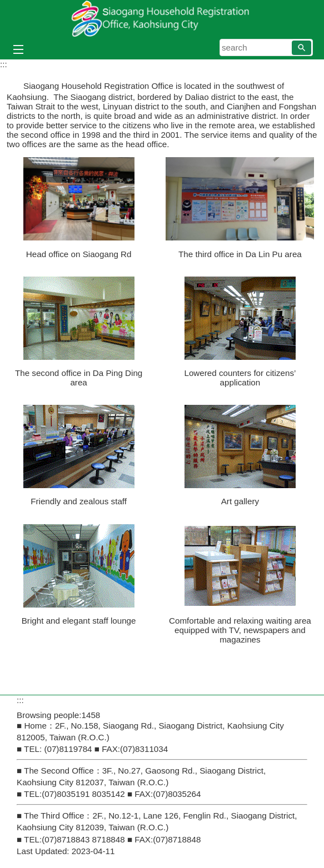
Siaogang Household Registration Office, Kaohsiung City (162, 19)
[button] (301, 48)
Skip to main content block (6, 6)
